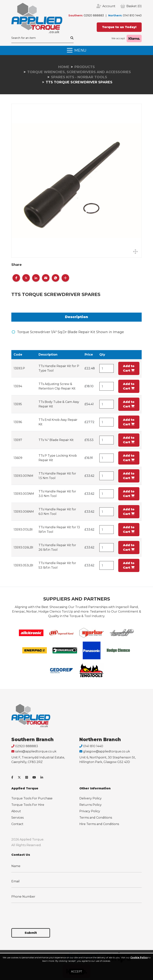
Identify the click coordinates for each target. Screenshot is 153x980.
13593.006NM (24, 512)
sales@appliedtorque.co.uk (36, 751)
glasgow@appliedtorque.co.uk (107, 751)
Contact (17, 824)
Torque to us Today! (119, 27)
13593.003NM (24, 494)
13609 (18, 458)
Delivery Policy (90, 798)
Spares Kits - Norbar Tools (79, 77)
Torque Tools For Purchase (32, 798)
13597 (18, 440)
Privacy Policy (90, 811)
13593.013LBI (23, 529)
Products (85, 67)
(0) (134, 6)
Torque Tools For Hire (28, 805)
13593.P (19, 368)
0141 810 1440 (132, 15)
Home (64, 67)
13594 (18, 386)
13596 (18, 422)
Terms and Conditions (96, 818)
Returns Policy (90, 805)
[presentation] (40, 913)
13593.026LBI (23, 547)
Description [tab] (76, 317)
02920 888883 (94, 15)
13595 (18, 404)
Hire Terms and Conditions (99, 824)
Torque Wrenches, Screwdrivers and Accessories (79, 72)
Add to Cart (129, 368)
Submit (31, 933)
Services (17, 818)
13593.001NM (23, 476)
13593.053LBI (23, 565)
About (16, 811)
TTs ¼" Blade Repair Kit (56, 440)
